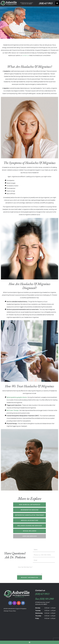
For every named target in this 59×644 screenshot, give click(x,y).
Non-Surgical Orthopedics (30, 505)
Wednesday (39, 613)
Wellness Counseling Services (29, 526)
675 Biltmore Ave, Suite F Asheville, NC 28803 (42, 603)
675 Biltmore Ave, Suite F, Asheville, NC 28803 (27, 3)
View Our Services (30, 536)
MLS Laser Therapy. (13, 410)
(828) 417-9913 (46, 3)
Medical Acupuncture (30, 520)
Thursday (38, 616)
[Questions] (30, 570)
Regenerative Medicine (30, 510)
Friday (37, 618)
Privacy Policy (12, 611)
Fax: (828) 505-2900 (44, 599)
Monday (38, 608)
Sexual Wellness (30, 531)
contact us (26, 55)
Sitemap (6, 611)
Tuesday (38, 610)
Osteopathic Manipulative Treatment (29, 515)
